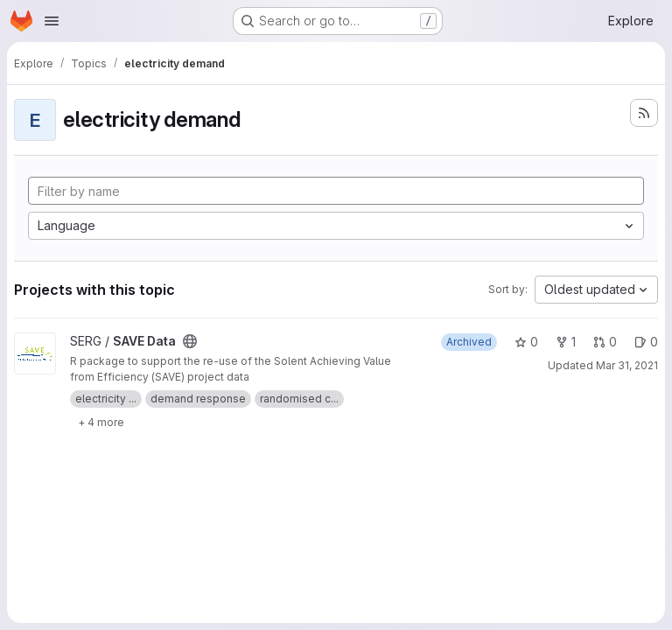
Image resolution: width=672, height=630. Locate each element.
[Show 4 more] (101, 422)
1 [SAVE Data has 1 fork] (566, 342)
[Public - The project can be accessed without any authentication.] (190, 341)
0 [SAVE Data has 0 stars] (526, 342)
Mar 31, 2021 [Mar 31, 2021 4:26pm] (627, 365)
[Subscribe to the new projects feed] (644, 113)
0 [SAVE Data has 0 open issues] (646, 342)
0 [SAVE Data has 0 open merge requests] (605, 342)
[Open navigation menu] (52, 21)
